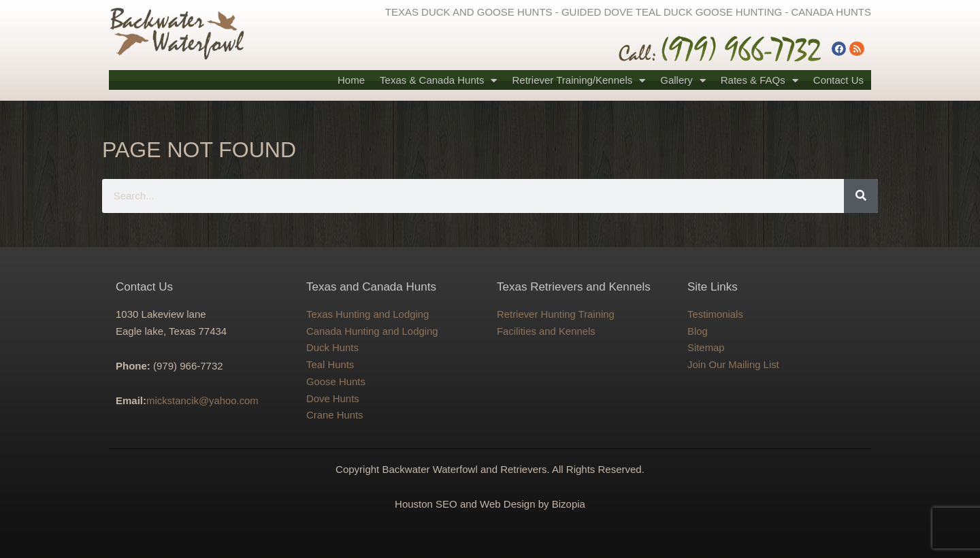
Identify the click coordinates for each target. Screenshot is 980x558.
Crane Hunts (335, 415)
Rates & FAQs (759, 81)
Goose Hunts (336, 381)
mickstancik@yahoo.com (203, 400)
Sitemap (706, 347)
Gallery (683, 81)
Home (351, 80)
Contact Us (838, 80)
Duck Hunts (333, 347)
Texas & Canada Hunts (438, 81)
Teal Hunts (330, 364)
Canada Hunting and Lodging (373, 331)
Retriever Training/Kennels (578, 81)
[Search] (861, 196)
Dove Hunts (333, 398)
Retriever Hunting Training (556, 314)
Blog (698, 331)
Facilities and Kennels (546, 331)
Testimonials (716, 314)
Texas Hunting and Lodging (368, 314)
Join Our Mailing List (734, 364)
